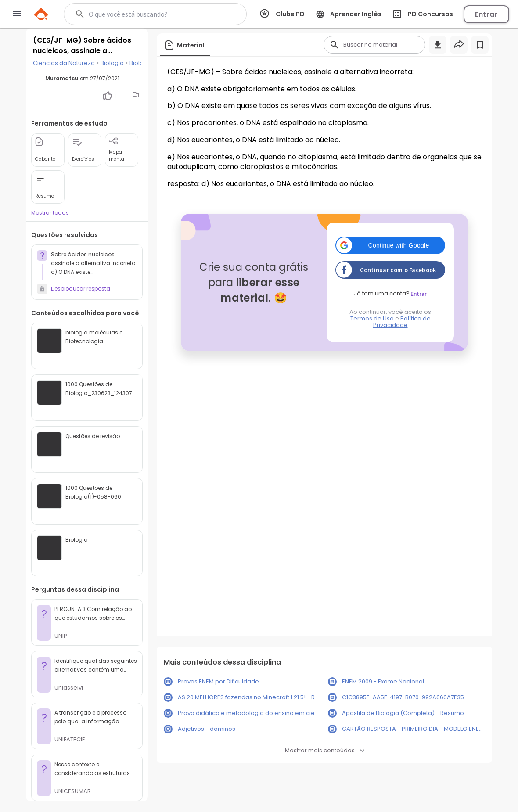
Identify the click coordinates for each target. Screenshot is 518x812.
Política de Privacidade (402, 322)
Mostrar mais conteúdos (325, 750)
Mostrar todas (50, 213)
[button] (390, 245)
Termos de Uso (372, 318)
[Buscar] (152, 14)
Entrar (486, 14)
